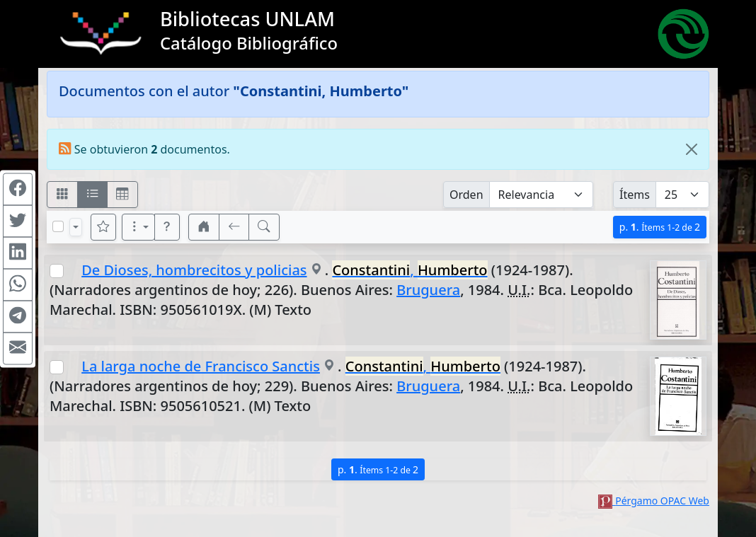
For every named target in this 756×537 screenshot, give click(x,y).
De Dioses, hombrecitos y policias (194, 270)
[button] (167, 227)
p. (660, 227)
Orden (466, 195)
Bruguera (428, 290)
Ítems (635, 195)
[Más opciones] (139, 227)
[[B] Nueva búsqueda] (264, 227)
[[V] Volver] (234, 227)
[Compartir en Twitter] (18, 221)
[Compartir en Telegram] (18, 316)
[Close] (692, 149)
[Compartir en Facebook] (18, 189)
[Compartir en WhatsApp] (18, 284)
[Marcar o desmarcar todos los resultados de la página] (58, 226)
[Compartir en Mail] (18, 348)
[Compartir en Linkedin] (18, 253)
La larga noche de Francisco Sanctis (201, 366)
